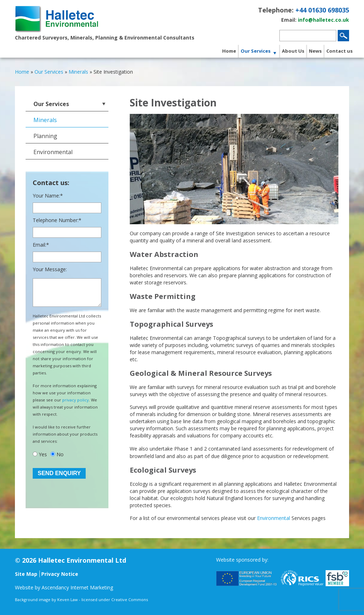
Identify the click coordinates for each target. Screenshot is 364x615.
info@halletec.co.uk (323, 20)
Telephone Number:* (57, 220)
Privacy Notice (60, 574)
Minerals (45, 120)
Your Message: (50, 269)
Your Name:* (48, 196)
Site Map (26, 574)
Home (229, 51)
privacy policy (76, 400)
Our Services (256, 51)
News (315, 51)
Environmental (274, 518)
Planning (45, 136)
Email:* (41, 245)
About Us (293, 51)
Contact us (339, 51)
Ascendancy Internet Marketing (77, 587)
